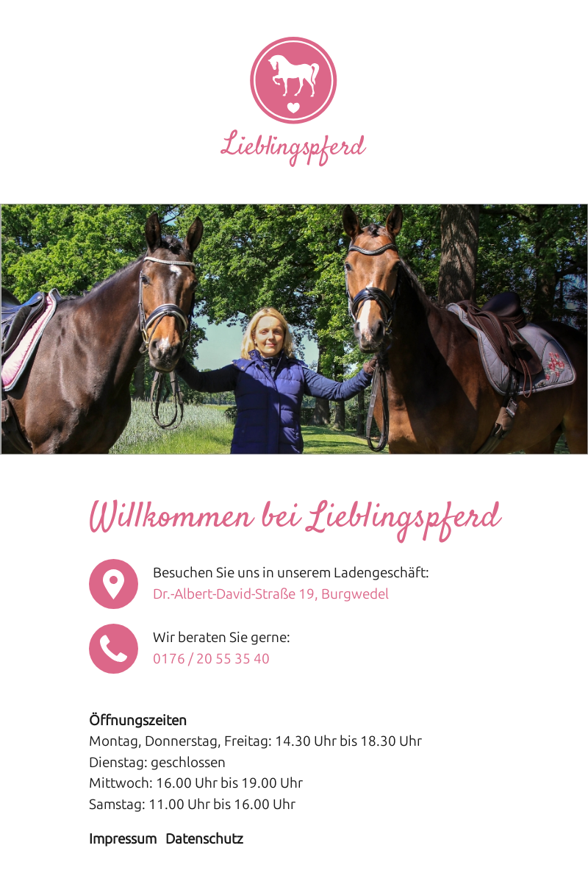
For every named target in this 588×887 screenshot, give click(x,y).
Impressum (123, 839)
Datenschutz (204, 839)
